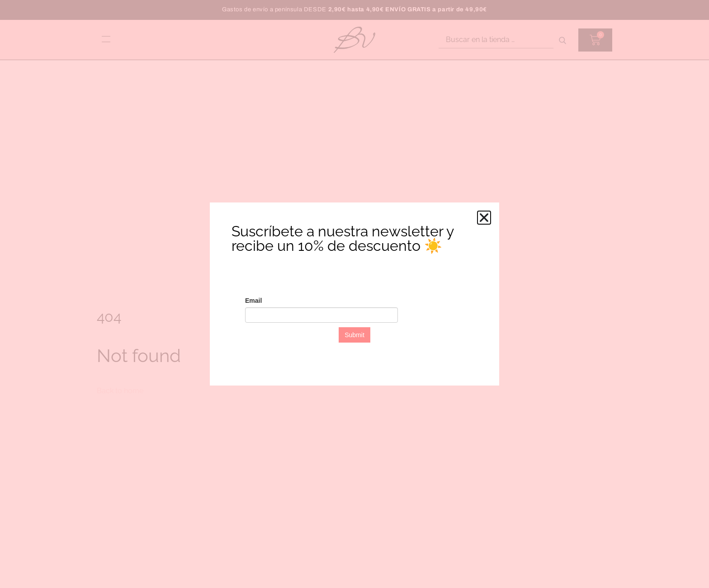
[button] (484, 218)
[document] (354, 294)
